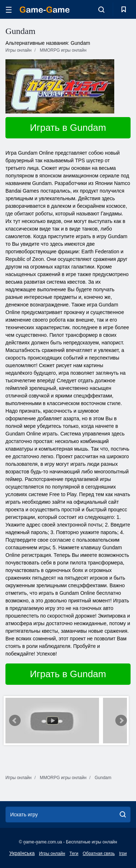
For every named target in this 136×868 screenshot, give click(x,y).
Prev (15, 721)
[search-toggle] (101, 9)
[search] (123, 815)
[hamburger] (9, 10)
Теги (74, 854)
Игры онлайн (52, 854)
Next (121, 721)
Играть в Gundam (68, 128)
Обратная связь (99, 854)
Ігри (123, 854)
